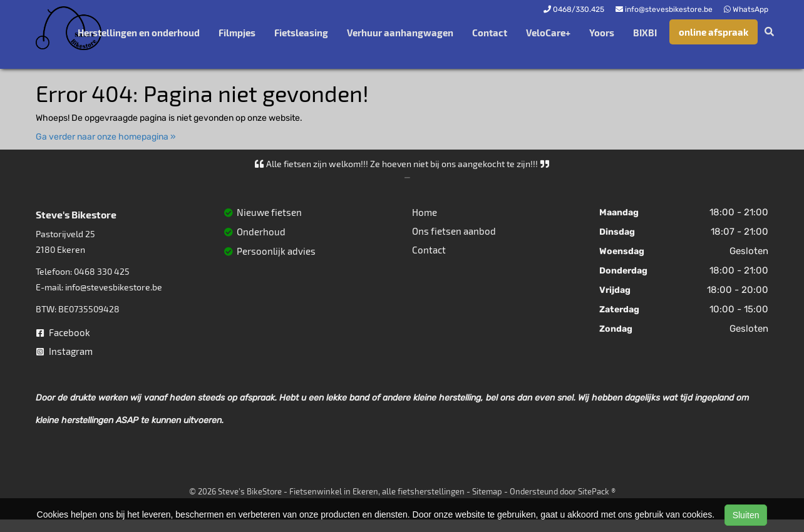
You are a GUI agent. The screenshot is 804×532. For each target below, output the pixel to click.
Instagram (64, 351)
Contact (490, 33)
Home (425, 212)
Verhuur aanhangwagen (400, 33)
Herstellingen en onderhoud (139, 33)
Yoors (602, 33)
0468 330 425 (102, 271)
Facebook (63, 332)
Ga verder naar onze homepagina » (106, 137)
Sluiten (746, 515)
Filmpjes (237, 33)
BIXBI (645, 33)
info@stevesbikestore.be (114, 287)
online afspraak (714, 32)
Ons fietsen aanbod (454, 231)
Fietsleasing (301, 33)
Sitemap (487, 491)
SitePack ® (597, 491)
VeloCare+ (548, 33)
